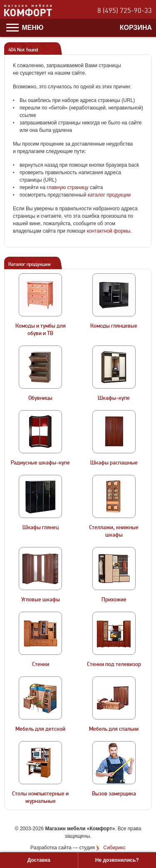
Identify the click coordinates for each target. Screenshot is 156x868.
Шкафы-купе (114, 398)
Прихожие (114, 600)
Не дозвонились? (117, 860)
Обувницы (40, 398)
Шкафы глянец (41, 528)
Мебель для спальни (114, 729)
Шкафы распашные (114, 463)
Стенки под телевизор (114, 664)
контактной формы (108, 231)
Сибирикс (114, 848)
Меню (25, 28)
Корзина (136, 28)
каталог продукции (109, 195)
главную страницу (67, 187)
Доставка (39, 860)
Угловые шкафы (41, 600)
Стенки (41, 664)
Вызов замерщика (114, 794)
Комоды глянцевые (114, 326)
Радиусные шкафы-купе (40, 463)
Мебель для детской (40, 729)
